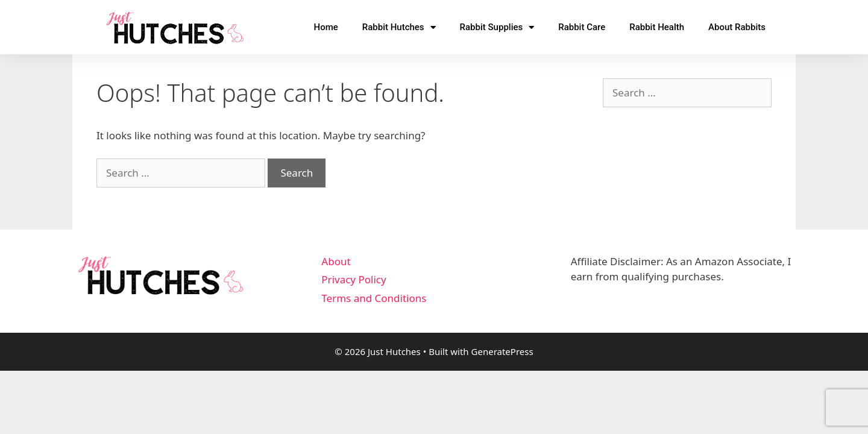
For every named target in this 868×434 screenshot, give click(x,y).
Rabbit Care (582, 27)
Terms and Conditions (374, 298)
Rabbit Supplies (497, 27)
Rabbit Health (657, 27)
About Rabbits (737, 27)
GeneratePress (502, 351)
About (336, 261)
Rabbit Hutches (399, 27)
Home (325, 27)
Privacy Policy (354, 279)
